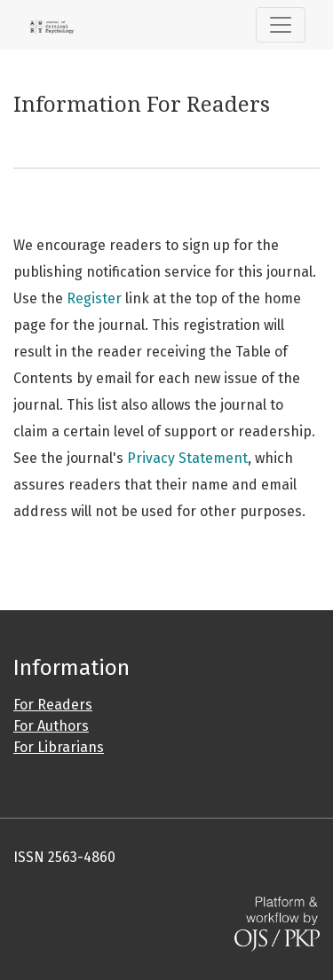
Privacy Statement (187, 458)
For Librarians (59, 747)
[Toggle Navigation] (281, 25)
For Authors (51, 726)
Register (94, 298)
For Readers (53, 705)
